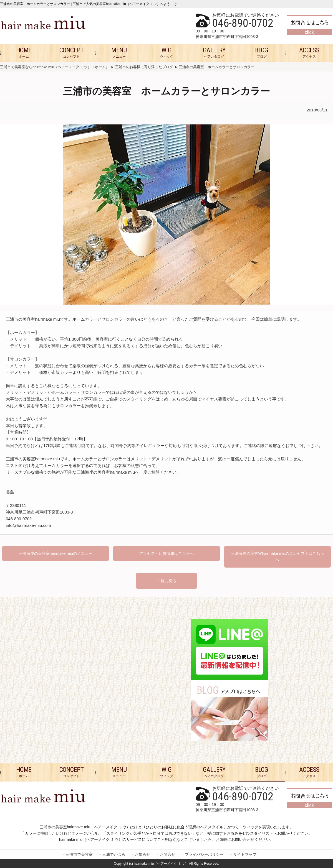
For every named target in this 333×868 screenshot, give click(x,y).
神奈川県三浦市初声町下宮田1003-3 (227, 37)
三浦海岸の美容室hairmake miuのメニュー (56, 553)
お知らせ (143, 855)
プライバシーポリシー (204, 855)
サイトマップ (245, 855)
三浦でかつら (114, 855)
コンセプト (72, 53)
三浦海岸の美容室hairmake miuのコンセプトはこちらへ (277, 556)
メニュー (119, 53)
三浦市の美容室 (53, 827)
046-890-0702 (243, 23)
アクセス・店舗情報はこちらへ (167, 553)
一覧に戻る (167, 581)
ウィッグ (167, 53)
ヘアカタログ (214, 53)
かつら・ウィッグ (243, 827)
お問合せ (168, 855)
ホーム (24, 53)
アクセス (309, 53)
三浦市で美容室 (79, 855)
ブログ (262, 53)
